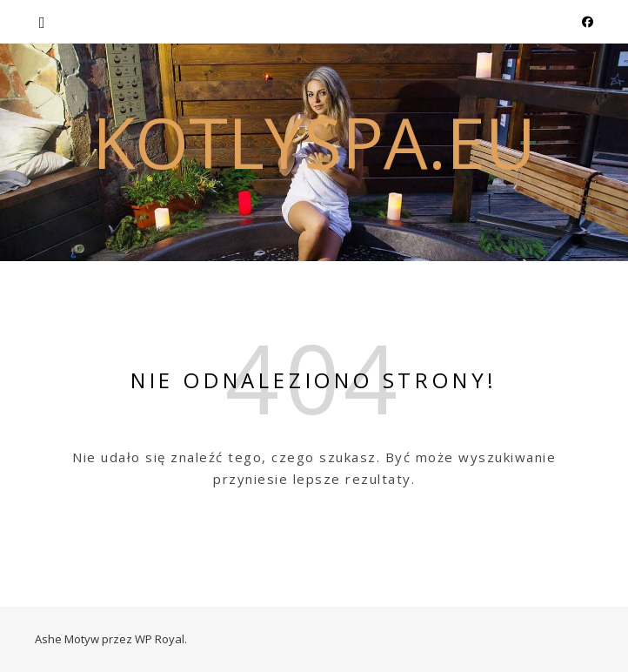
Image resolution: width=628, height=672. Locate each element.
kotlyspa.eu (314, 142)
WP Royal (160, 639)
